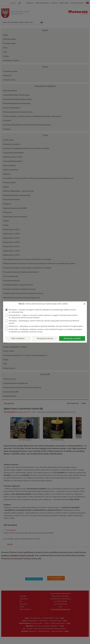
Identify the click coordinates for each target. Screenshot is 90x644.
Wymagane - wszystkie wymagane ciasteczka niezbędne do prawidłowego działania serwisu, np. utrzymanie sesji (41, 311)
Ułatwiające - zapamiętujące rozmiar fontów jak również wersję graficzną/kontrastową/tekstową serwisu (42, 322)
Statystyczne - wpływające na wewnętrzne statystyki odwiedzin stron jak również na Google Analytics (44, 326)
